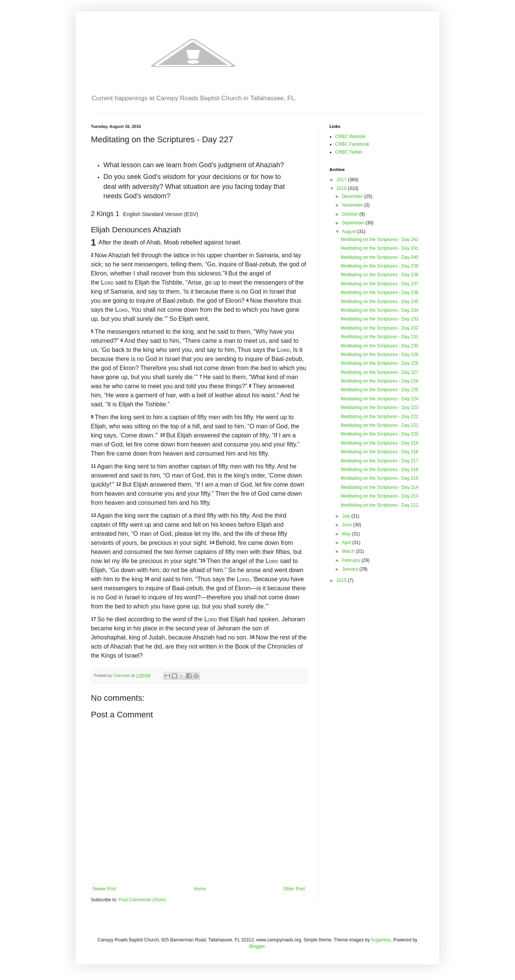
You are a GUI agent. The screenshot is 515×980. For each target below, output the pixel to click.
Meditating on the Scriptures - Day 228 (380, 363)
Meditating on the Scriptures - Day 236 (380, 292)
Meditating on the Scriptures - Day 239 (380, 266)
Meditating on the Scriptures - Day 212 (380, 505)
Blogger (257, 946)
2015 (342, 580)
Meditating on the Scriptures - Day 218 (380, 452)
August (350, 232)
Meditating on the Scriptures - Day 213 (380, 496)
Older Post (294, 889)
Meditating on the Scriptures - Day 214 (380, 487)
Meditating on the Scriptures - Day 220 (380, 434)
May (347, 534)
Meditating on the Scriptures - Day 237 (380, 284)
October (351, 214)
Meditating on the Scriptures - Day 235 (380, 302)
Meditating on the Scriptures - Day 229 (380, 355)
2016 (342, 188)
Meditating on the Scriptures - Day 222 (380, 417)
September (354, 223)
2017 (342, 180)
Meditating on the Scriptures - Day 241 (380, 248)
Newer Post (105, 889)
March (349, 551)
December (353, 196)
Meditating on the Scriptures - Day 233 (380, 319)
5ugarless (381, 940)
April (347, 543)
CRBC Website (350, 137)
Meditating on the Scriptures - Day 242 (380, 240)
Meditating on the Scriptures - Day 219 (380, 443)
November (353, 205)
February (352, 560)
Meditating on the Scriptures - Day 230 (380, 346)
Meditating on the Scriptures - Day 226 (380, 381)
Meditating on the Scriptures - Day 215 (380, 478)
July (347, 516)
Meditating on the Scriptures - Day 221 (380, 425)
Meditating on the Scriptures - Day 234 (380, 310)
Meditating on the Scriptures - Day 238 (380, 275)
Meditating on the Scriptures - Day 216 (380, 470)
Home (200, 889)
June (347, 525)
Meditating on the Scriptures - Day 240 (380, 257)
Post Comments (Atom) (142, 900)
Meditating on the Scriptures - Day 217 (380, 461)
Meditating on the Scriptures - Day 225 (380, 390)
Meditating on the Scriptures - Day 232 (380, 328)
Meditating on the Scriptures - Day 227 (380, 372)
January (351, 569)
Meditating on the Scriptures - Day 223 (380, 408)
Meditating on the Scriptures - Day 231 (380, 337)
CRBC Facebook (352, 144)
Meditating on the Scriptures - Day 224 (380, 399)
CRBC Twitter (349, 152)
